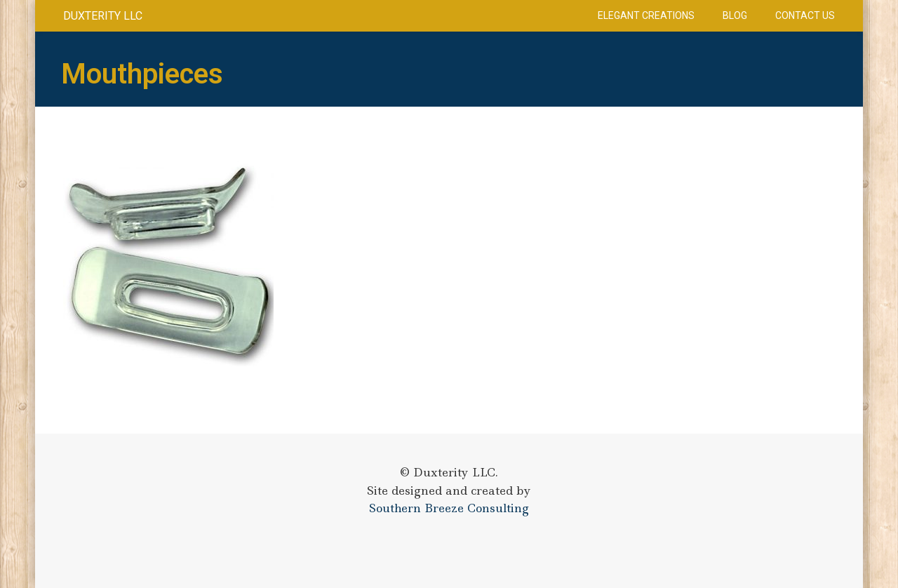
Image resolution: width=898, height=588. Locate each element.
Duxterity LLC (103, 16)
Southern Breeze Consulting (449, 508)
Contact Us (805, 15)
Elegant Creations (646, 15)
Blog (735, 15)
